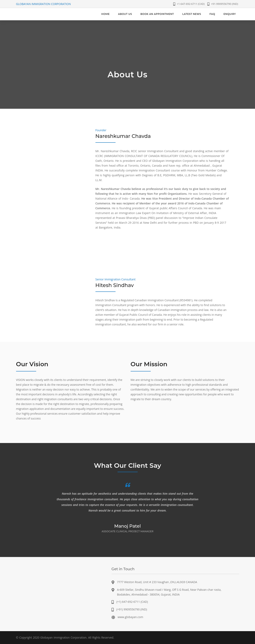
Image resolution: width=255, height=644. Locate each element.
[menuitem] (105, 14)
